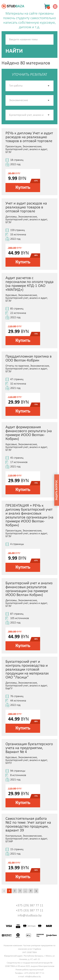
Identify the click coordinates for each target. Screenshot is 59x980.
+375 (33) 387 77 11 (30, 911)
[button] (49, 115)
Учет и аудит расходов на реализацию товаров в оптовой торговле (26, 207)
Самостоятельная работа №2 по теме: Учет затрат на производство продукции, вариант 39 (28, 825)
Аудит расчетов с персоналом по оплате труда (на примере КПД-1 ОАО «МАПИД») (29, 284)
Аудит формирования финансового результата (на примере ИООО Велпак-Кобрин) (29, 433)
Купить (23, 188)
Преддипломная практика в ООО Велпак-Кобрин (29, 358)
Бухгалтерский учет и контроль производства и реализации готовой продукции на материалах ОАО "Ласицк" (27, 670)
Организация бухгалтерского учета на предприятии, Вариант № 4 (29, 748)
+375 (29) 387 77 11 (30, 906)
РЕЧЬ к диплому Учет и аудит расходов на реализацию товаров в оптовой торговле (29, 137)
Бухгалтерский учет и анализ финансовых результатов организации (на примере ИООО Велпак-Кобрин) (29, 589)
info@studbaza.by (30, 916)
